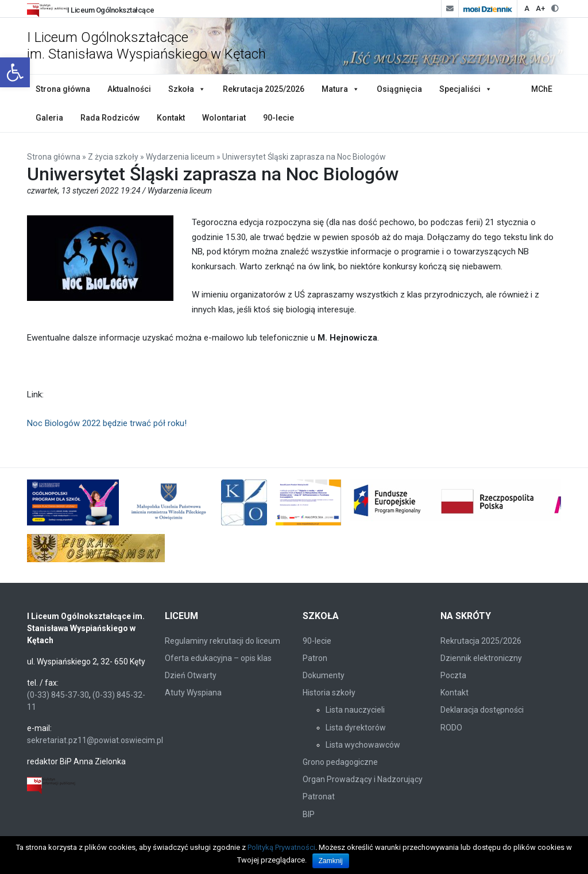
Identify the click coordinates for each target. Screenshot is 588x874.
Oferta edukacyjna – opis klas (218, 658)
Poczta (453, 675)
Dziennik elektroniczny (481, 658)
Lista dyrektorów (356, 728)
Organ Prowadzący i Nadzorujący (363, 779)
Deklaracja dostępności (482, 710)
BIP (309, 814)
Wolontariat (224, 118)
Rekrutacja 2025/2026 (264, 89)
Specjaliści (460, 89)
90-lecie (278, 118)
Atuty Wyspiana (193, 693)
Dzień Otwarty (191, 675)
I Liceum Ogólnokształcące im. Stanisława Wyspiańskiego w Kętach (146, 46)
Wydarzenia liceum (180, 157)
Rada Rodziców (110, 118)
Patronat (319, 796)
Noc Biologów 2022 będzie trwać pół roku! (107, 423)
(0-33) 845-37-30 (58, 695)
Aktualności (129, 89)
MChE (542, 89)
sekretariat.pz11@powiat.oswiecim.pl (95, 740)
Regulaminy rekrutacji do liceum (223, 641)
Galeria (49, 118)
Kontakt (171, 118)
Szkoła (181, 89)
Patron (315, 658)
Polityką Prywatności (281, 847)
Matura (335, 89)
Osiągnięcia (399, 89)
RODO (451, 728)
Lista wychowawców (363, 745)
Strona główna (63, 89)
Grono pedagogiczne (340, 762)
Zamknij (331, 861)
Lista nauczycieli (355, 710)
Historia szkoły (329, 693)
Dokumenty (324, 675)
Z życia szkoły (113, 157)
